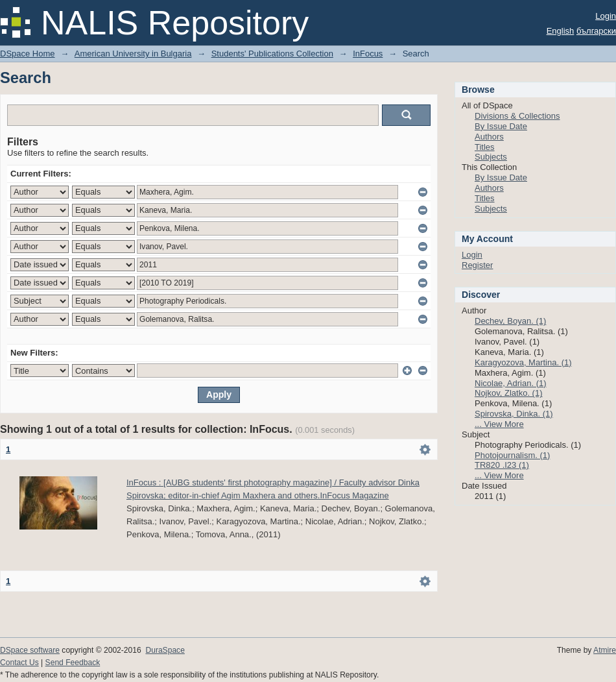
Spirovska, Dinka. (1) (514, 414)
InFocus (368, 54)
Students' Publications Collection (272, 54)
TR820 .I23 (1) (502, 465)
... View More (499, 424)
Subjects (491, 157)
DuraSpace (165, 650)
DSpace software (30, 650)
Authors (489, 137)
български (596, 31)
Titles (485, 147)
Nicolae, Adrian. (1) (511, 383)
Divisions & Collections (517, 116)
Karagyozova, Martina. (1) (523, 362)
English (561, 31)
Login (606, 16)
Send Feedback (73, 663)
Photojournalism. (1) (512, 455)
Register (477, 265)
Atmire (605, 650)
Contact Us (19, 663)
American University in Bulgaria (133, 54)
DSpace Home (28, 54)
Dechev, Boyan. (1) (510, 321)
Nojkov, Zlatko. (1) (509, 393)
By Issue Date (501, 126)
